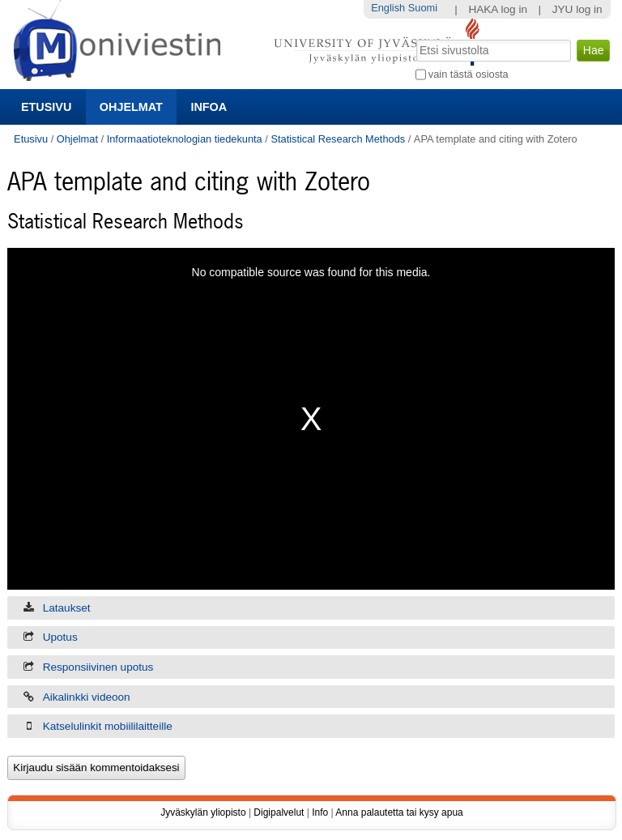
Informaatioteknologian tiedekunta (185, 139)
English (388, 8)
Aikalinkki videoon (87, 697)
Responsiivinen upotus (98, 667)
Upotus (60, 637)
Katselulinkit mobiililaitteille (108, 726)
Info (320, 812)
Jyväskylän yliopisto (203, 812)
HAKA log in (498, 9)
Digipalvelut (279, 812)
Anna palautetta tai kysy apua (399, 812)
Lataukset (67, 608)
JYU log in (577, 9)
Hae (414, 38)
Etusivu (46, 107)
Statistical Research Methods (338, 139)
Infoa (209, 107)
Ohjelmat (131, 107)
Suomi (423, 8)
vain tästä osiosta (469, 74)
